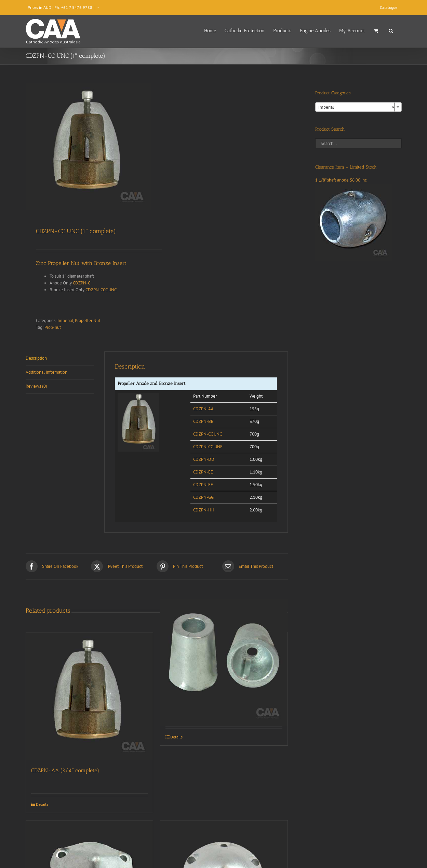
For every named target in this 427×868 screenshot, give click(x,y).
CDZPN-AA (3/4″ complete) (65, 770)
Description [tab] (36, 358)
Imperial (65, 321)
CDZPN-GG (203, 497)
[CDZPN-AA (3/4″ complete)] (90, 696)
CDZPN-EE (203, 472)
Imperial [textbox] (356, 107)
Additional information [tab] (46, 372)
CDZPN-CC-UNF (208, 447)
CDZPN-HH (204, 510)
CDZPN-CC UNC (208, 434)
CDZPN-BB (203, 421)
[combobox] (358, 107)
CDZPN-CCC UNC (101, 290)
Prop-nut (53, 327)
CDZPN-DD (204, 459)
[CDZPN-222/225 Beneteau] (224, 662)
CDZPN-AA (203, 409)
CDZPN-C (82, 283)
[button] (391, 30)
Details (42, 804)
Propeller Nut (88, 321)
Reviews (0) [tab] (36, 386)
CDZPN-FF (203, 485)
